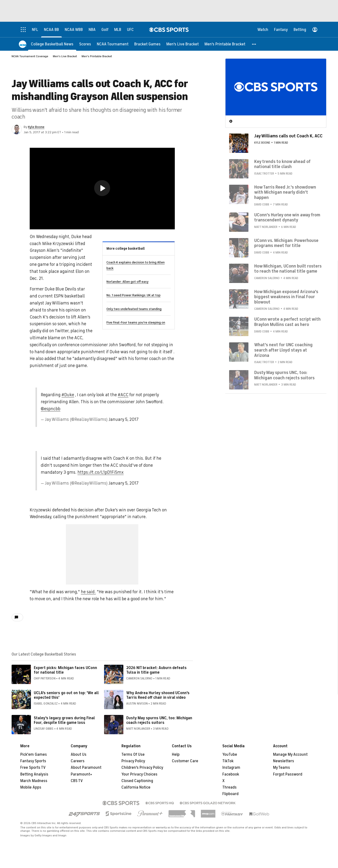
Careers (78, 761)
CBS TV (77, 781)
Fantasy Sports (33, 761)
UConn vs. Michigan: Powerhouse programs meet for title (286, 243)
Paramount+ (81, 774)
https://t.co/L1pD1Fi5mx (101, 472)
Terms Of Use (133, 755)
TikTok (228, 761)
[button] (254, 44)
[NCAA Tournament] (113, 44)
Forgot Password (288, 774)
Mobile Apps (31, 787)
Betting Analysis (34, 774)
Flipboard (230, 794)
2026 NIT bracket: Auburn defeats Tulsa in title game (156, 670)
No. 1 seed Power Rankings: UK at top (134, 295)
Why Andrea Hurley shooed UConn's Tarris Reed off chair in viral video (158, 695)
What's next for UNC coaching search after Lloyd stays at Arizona (283, 350)
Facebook (231, 774)
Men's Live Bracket (65, 56)
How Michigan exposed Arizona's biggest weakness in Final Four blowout (286, 297)
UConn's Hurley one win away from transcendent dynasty (287, 218)
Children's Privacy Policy (142, 768)
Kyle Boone (36, 127)
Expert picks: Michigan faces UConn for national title (65, 670)
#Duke (68, 395)
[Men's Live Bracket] (183, 44)
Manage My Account (290, 755)
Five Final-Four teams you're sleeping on (136, 322)
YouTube (230, 755)
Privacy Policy (133, 761)
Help (176, 755)
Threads (229, 787)
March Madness (34, 781)
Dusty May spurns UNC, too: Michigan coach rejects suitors (159, 720)
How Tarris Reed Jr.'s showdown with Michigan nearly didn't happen (285, 192)
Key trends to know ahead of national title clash (282, 164)
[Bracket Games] (147, 44)
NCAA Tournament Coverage (30, 56)
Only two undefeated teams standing (134, 309)
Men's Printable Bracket (97, 56)
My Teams (282, 768)
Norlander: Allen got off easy (127, 282)
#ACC (123, 395)
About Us (79, 755)
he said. (88, 592)
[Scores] (85, 44)
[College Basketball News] (52, 44)
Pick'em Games (34, 755)
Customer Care (185, 761)
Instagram (231, 768)
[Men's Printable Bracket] (225, 44)
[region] (102, 189)
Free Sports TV (33, 768)
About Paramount (86, 768)
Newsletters (284, 761)
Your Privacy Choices (139, 774)
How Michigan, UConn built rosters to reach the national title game (288, 269)
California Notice (136, 787)
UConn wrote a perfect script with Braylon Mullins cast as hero (287, 322)
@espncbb (51, 409)
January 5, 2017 (124, 419)
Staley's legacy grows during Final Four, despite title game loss (64, 720)
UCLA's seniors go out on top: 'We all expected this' (66, 695)
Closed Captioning (137, 781)
